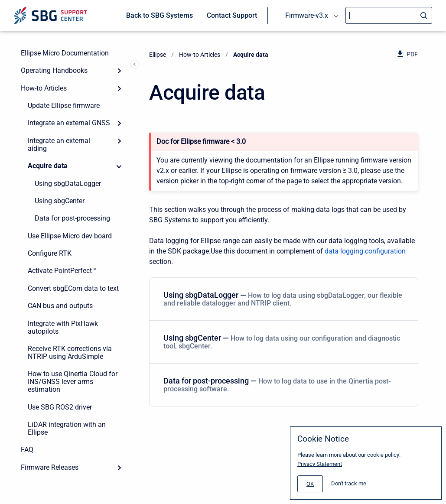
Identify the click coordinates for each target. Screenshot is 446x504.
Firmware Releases (50, 467)
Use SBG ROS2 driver (60, 407)
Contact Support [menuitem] (232, 15)
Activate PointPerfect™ (62, 271)
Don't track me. (349, 483)
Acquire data (48, 166)
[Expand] (119, 71)
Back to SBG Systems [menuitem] (160, 15)
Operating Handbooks (54, 70)
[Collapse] (119, 166)
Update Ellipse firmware (64, 106)
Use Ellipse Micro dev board (70, 236)
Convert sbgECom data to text (73, 288)
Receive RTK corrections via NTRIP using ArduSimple (70, 353)
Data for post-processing (72, 218)
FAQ (27, 450)
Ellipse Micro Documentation (65, 53)
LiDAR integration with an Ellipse (67, 428)
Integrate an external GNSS (69, 123)
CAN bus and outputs (60, 306)
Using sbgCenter (60, 201)
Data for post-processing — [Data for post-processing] (282, 385)
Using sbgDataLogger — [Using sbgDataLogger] (283, 299)
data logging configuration (365, 251)
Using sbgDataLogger (68, 184)
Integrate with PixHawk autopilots (63, 327)
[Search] (389, 15)
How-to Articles (44, 88)
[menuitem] (284, 299)
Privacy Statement (320, 464)
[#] (310, 484)
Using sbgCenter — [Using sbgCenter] (282, 342)
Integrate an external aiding (59, 145)
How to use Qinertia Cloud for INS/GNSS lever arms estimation (73, 382)
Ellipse (158, 55)
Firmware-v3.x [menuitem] (307, 15)
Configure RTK (50, 253)
